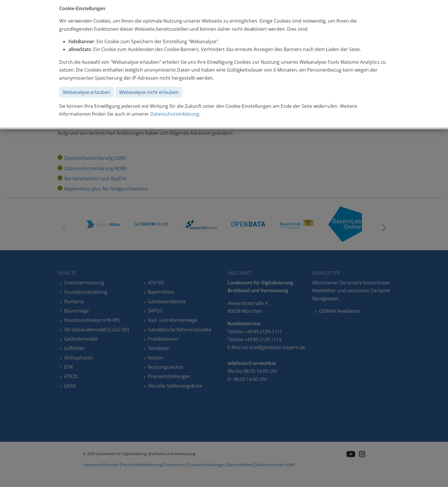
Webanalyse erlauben (87, 92)
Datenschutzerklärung (175, 114)
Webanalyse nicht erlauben (149, 92)
